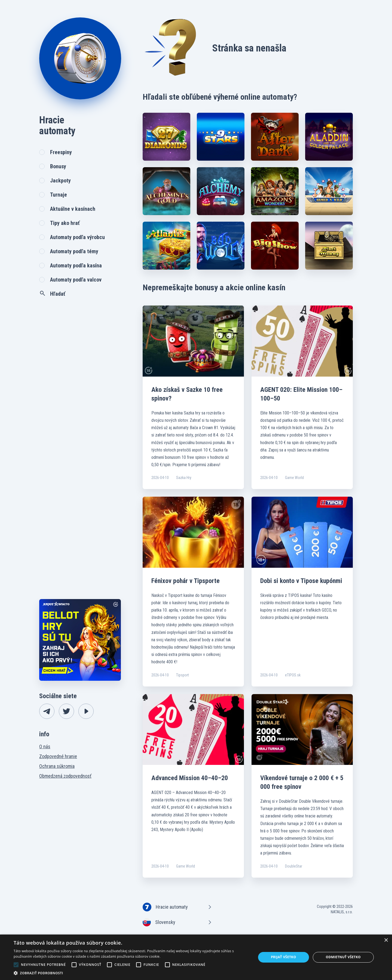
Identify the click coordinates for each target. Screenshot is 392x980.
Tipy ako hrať (65, 223)
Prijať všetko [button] (284, 957)
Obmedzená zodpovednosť (65, 776)
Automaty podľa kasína (76, 265)
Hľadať (52, 294)
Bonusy (58, 166)
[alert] (196, 957)
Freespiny (61, 152)
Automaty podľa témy (74, 251)
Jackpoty (60, 181)
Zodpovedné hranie (58, 756)
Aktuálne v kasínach (73, 209)
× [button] (386, 940)
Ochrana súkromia (57, 766)
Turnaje (59, 195)
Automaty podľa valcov (76, 280)
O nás (45, 747)
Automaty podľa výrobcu (77, 237)
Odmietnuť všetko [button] (343, 957)
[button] (131, 973)
